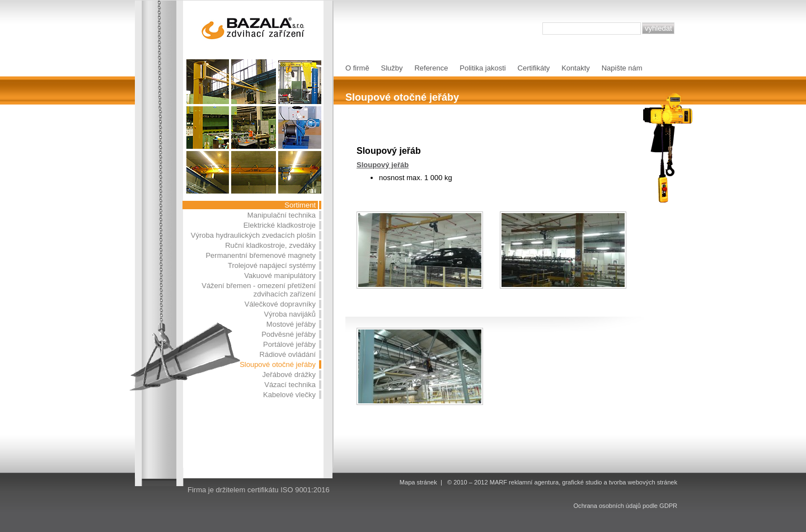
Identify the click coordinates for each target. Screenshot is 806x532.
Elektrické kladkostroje (280, 225)
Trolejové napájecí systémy (272, 265)
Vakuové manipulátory (280, 276)
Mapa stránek (418, 482)
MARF (498, 482)
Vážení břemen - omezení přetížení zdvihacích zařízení (259, 290)
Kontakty (576, 68)
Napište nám (622, 68)
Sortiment (300, 205)
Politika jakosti (482, 68)
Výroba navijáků (290, 314)
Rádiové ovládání (288, 354)
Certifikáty (534, 68)
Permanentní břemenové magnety (261, 255)
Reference (431, 68)
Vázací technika (290, 385)
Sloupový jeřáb (383, 165)
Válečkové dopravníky (280, 304)
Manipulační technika (282, 215)
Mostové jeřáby (291, 324)
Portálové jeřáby (289, 344)
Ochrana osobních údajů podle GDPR (625, 506)
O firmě (357, 68)
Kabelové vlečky (289, 395)
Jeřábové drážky (289, 375)
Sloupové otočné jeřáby (278, 364)
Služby (392, 68)
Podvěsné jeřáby (289, 334)
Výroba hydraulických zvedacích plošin (253, 235)
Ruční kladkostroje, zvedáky (270, 245)
